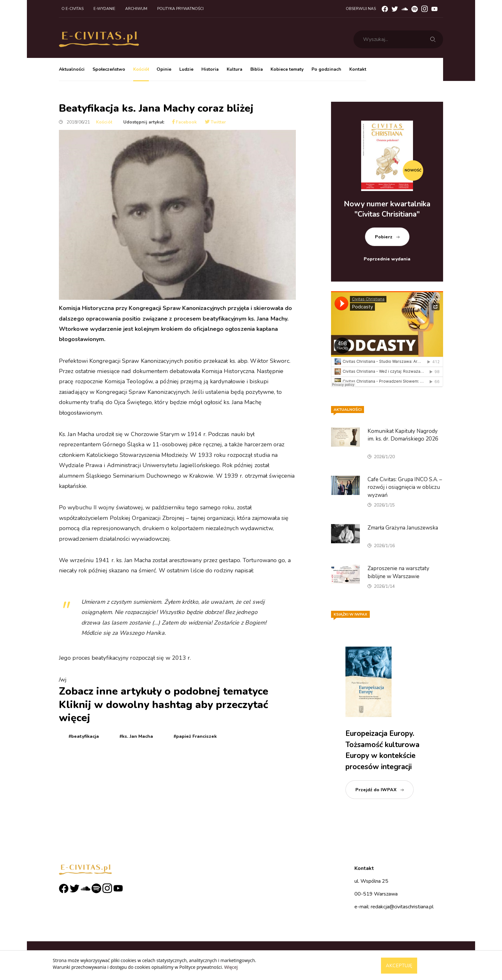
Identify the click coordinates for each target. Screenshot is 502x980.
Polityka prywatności (180, 9)
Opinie (164, 69)
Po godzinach (326, 69)
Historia (210, 69)
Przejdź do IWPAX (376, 790)
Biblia (257, 69)
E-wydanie (104, 9)
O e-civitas (73, 9)
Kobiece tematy (287, 69)
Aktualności (72, 69)
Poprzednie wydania (387, 259)
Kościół (141, 69)
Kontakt (358, 69)
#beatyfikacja (84, 736)
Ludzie (186, 69)
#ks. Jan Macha (136, 736)
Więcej (231, 967)
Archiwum (136, 9)
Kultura (235, 69)
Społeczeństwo (109, 69)
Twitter (216, 122)
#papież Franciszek (195, 736)
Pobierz (384, 237)
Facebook (185, 122)
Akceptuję (399, 966)
